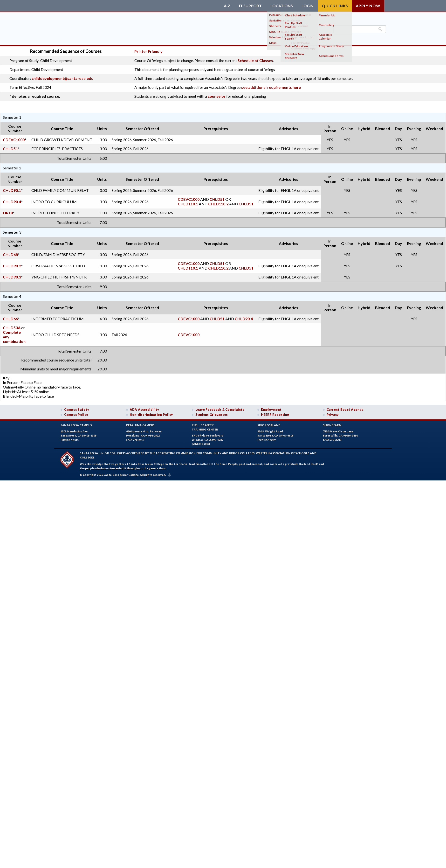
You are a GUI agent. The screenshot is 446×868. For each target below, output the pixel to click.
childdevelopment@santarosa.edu (62, 78)
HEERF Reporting (275, 415)
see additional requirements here (271, 87)
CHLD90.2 (12, 266)
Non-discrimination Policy (151, 415)
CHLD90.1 (12, 190)
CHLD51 (10, 149)
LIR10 (8, 213)
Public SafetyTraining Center (205, 427)
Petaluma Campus (141, 425)
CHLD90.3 (12, 277)
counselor (217, 96)
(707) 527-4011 (70, 440)
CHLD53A (12, 328)
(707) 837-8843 (201, 444)
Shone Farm (332, 425)
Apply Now (368, 6)
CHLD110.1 (188, 204)
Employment (271, 410)
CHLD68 (10, 254)
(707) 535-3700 (332, 440)
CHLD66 (10, 319)
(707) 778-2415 (135, 440)
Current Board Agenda (345, 410)
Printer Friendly (148, 51)
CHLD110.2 (218, 204)
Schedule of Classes (255, 60)
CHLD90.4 (12, 202)
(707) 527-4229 (267, 440)
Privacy (333, 415)
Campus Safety (77, 410)
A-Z (227, 6)
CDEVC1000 (14, 140)
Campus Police (76, 415)
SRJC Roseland (269, 425)
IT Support (250, 6)
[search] (360, 29)
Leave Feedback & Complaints (220, 410)
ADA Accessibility (144, 410)
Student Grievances (212, 415)
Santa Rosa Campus (76, 425)
